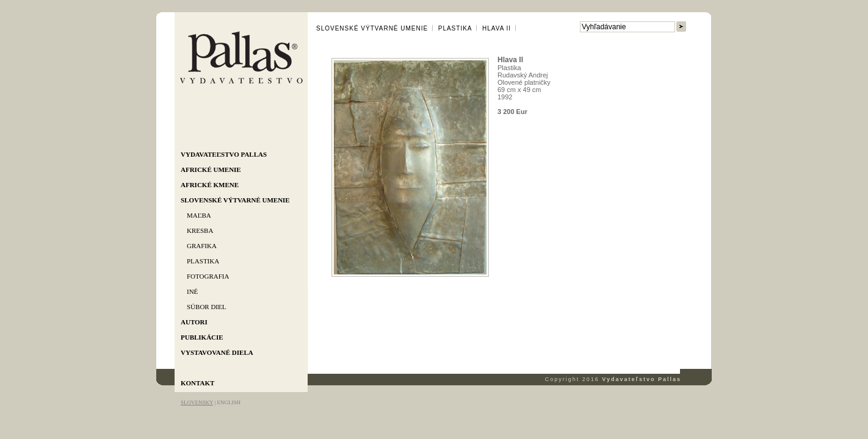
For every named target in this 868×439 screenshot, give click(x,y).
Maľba (199, 215)
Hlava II (497, 28)
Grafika (202, 246)
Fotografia (208, 276)
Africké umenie (211, 170)
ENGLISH (229, 402)
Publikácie (202, 337)
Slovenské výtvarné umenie (235, 200)
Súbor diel (206, 307)
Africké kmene (210, 185)
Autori (194, 322)
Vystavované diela (217, 352)
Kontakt (197, 383)
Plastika (203, 261)
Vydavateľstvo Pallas (224, 154)
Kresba (200, 230)
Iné (192, 291)
